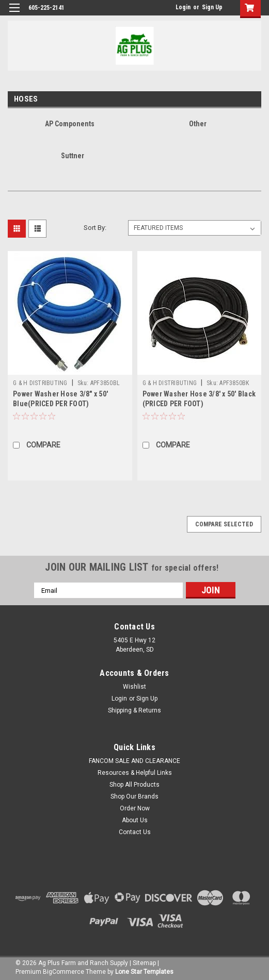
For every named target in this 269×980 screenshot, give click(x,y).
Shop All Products (134, 785)
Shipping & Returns (134, 710)
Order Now (135, 808)
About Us (135, 820)
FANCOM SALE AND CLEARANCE (134, 761)
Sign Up (212, 7)
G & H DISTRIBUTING (40, 383)
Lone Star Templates (144, 972)
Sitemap (144, 963)
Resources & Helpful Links (135, 773)
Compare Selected (224, 524)
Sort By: (95, 228)
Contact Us (135, 832)
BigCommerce (64, 972)
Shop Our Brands (134, 796)
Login (183, 7)
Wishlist (134, 687)
